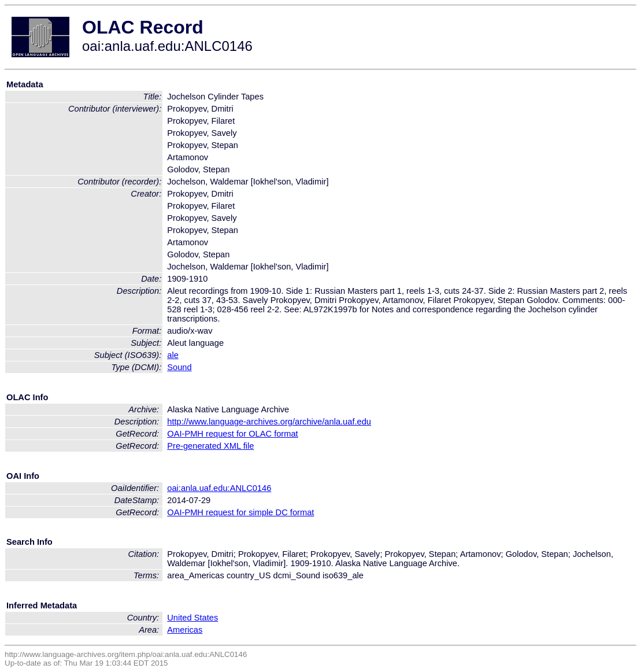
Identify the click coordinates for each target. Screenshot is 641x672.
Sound (179, 367)
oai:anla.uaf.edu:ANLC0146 (219, 488)
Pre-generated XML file (210, 446)
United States (192, 618)
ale (173, 355)
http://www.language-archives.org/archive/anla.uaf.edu (269, 422)
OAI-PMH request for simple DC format (240, 512)
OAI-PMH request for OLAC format (232, 434)
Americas (185, 630)
